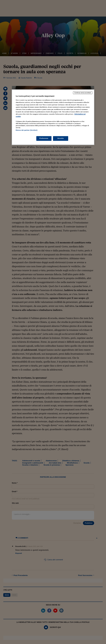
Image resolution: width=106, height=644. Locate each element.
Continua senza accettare (83, 93)
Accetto (61, 138)
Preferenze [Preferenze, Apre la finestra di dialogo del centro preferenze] (44, 138)
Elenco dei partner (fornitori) (27, 130)
